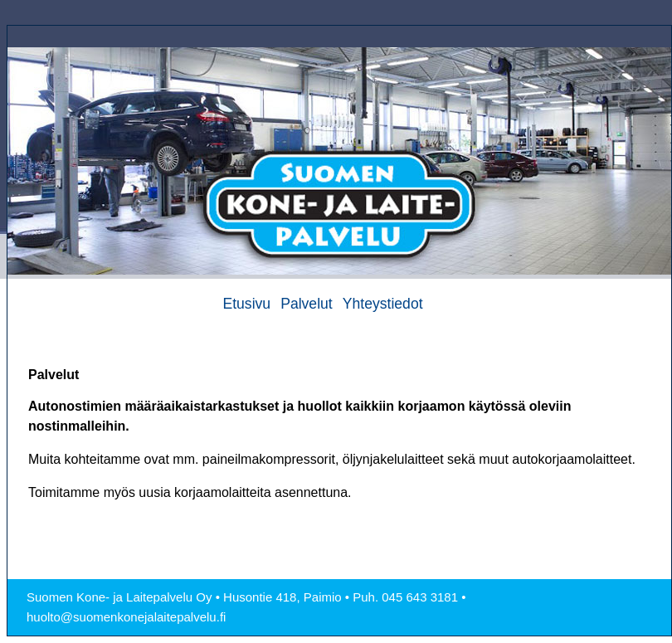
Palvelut (307, 304)
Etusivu (246, 304)
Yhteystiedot (383, 304)
